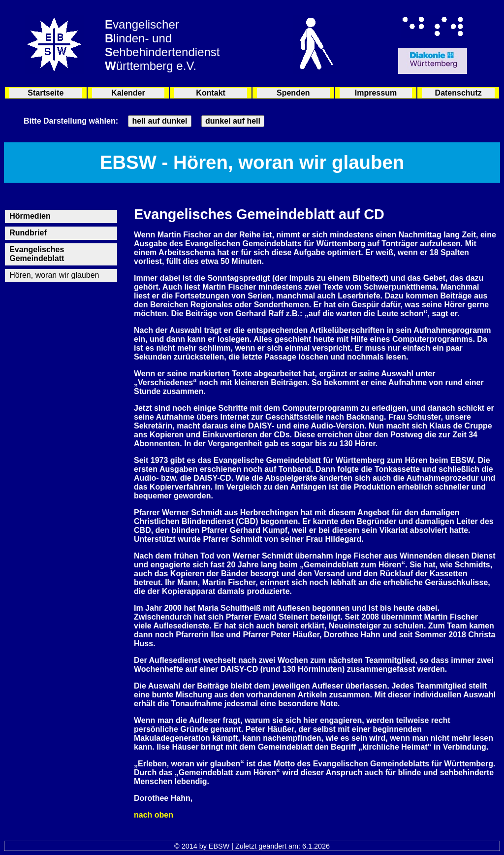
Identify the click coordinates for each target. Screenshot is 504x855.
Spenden (293, 93)
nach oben (154, 815)
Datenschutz (458, 93)
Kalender (128, 93)
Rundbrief (28, 233)
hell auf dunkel (159, 121)
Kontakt (211, 93)
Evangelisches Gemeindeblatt (37, 254)
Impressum (376, 93)
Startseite (46, 93)
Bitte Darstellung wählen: (71, 121)
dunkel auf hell (233, 121)
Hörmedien (30, 216)
